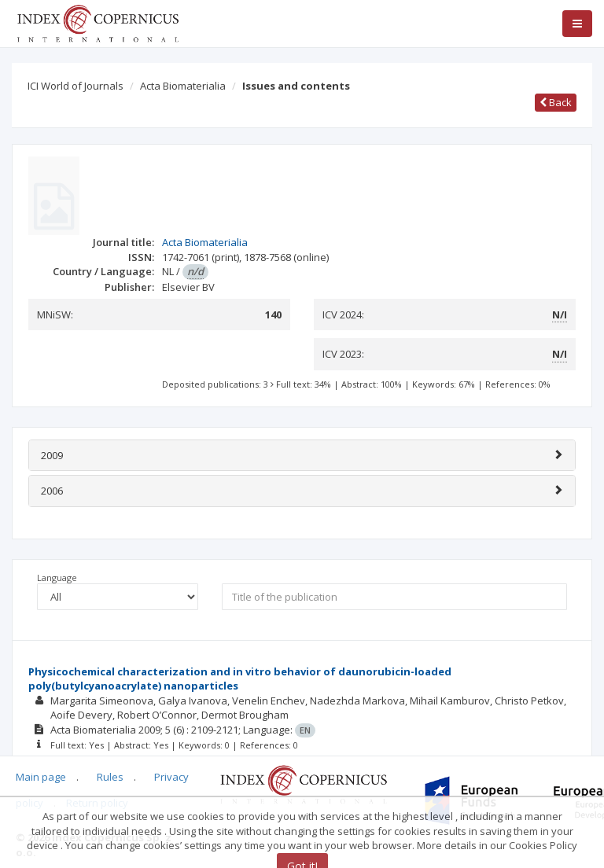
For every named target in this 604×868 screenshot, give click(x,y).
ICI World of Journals (75, 86)
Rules (110, 777)
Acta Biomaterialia (183, 86)
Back (556, 102)
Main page (41, 777)
